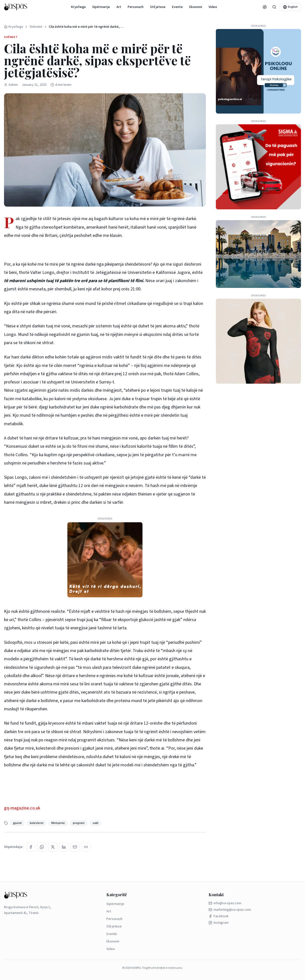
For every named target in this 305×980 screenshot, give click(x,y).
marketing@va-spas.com (230, 910)
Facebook (219, 916)
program (79, 823)
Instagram (219, 923)
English (290, 7)
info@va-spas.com (225, 903)
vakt (96, 823)
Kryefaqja (78, 7)
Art (119, 7)
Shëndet (36, 27)
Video (213, 7)
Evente (177, 7)
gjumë (17, 823)
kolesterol (37, 823)
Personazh (136, 7)
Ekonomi (196, 7)
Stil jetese (158, 7)
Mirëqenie (58, 823)
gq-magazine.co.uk (22, 808)
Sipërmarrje (101, 7)
